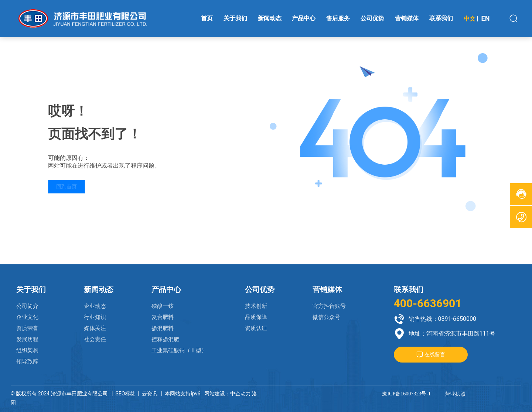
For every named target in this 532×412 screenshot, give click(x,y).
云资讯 (150, 394)
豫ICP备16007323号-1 (406, 394)
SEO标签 (125, 394)
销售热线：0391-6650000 (442, 319)
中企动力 (241, 394)
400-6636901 (428, 303)
